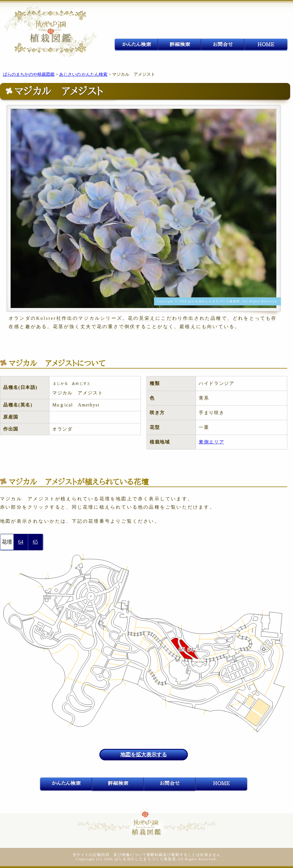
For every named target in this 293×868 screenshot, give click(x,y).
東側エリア (211, 442)
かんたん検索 (137, 44)
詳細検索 (180, 44)
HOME (266, 44)
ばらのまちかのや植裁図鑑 (29, 74)
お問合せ (223, 44)
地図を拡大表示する (144, 755)
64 (21, 542)
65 (35, 542)
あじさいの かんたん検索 (83, 74)
